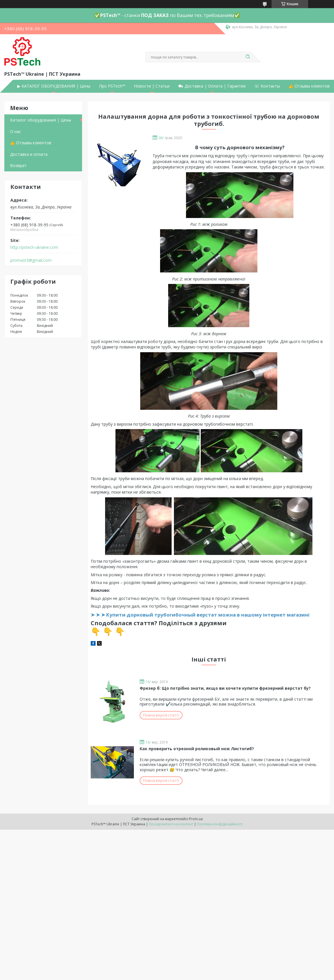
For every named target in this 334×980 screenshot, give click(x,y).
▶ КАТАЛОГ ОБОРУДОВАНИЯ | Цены (54, 86)
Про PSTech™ (112, 86)
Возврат (18, 165)
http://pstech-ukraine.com (34, 247)
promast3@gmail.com (31, 260)
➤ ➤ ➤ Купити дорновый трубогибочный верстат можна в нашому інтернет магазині (200, 615)
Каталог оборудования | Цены (41, 120)
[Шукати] (248, 57)
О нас (16, 131)
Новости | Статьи (152, 86)
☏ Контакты (267, 86)
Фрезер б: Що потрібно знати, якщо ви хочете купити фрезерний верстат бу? (225, 688)
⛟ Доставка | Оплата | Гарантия (212, 86)
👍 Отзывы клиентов (309, 86)
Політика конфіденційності (220, 824)
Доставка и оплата (29, 154)
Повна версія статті (161, 715)
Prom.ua (196, 819)
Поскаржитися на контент (171, 824)
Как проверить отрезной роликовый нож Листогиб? (197, 749)
